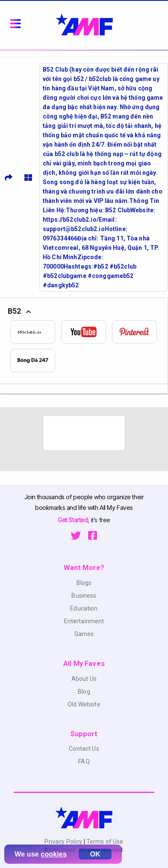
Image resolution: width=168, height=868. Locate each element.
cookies (54, 854)
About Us (84, 679)
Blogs (84, 583)
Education (84, 608)
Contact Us (84, 749)
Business (84, 596)
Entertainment (84, 621)
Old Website (84, 704)
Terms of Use (104, 842)
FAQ (84, 761)
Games (84, 634)
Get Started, (74, 520)
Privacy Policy (64, 842)
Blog (84, 692)
